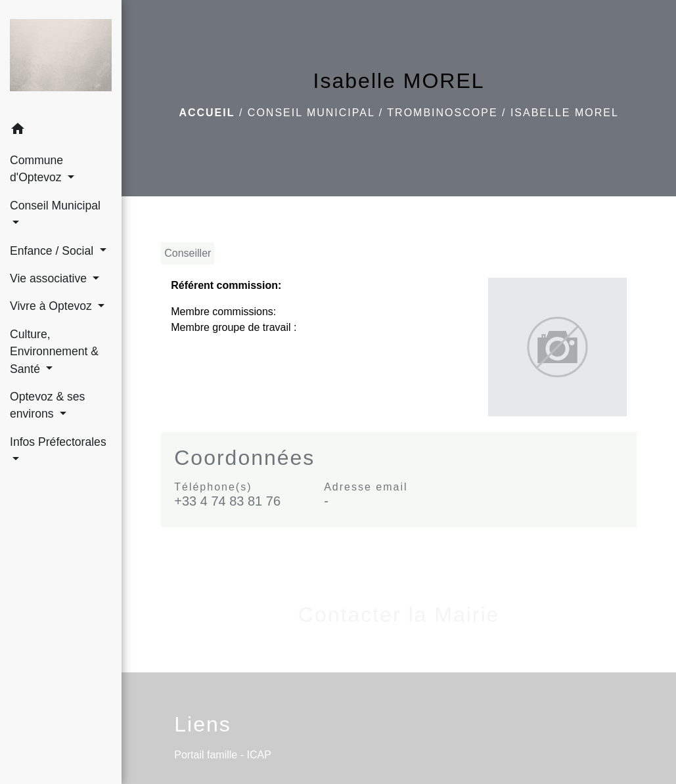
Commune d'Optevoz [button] (37, 169)
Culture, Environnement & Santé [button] (54, 352)
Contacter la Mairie (399, 615)
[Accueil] (61, 58)
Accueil (207, 113)
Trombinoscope (442, 113)
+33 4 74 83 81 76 (227, 501)
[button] (61, 131)
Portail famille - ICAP (223, 755)
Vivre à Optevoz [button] (53, 306)
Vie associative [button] (50, 278)
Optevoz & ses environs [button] (47, 405)
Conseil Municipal (311, 113)
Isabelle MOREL (565, 113)
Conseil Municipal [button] (55, 206)
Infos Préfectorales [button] (58, 442)
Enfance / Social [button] (53, 251)
